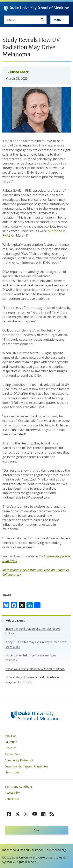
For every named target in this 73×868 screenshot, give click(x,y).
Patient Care (12, 754)
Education (11, 742)
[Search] (42, 20)
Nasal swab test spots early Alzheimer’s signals (35, 669)
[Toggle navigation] (60, 20)
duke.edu (38, 850)
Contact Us (12, 799)
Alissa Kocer (19, 72)
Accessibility (12, 793)
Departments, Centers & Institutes (26, 766)
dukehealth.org (56, 850)
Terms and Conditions (19, 787)
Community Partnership (20, 760)
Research (11, 748)
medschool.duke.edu (16, 850)
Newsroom (12, 772)
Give (36, 830)
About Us (11, 736)
